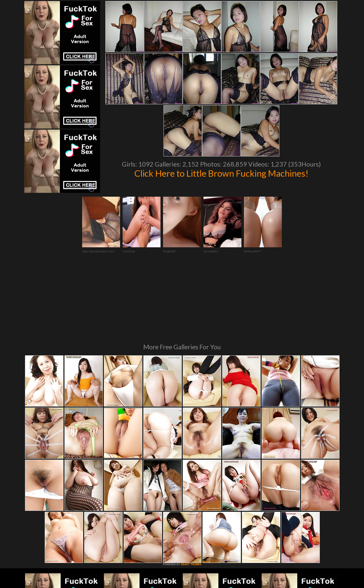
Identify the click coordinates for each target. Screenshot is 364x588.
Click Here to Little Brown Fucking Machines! (221, 173)
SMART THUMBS (191, 495)
